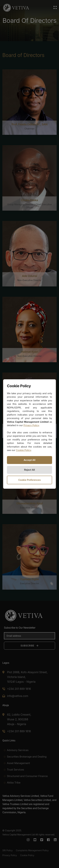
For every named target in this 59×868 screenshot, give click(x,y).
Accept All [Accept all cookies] (29, 460)
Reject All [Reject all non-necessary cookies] (30, 470)
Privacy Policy (31, 425)
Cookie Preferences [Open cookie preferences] (29, 480)
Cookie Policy (23, 450)
